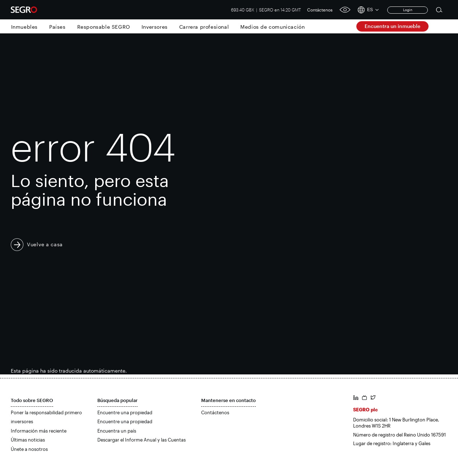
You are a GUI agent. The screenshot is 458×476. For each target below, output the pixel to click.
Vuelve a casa (45, 244)
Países (57, 27)
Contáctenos (320, 10)
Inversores (155, 27)
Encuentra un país (117, 431)
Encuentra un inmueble (392, 26)
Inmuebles (24, 27)
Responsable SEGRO (104, 27)
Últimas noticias (28, 440)
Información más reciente (39, 431)
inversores (22, 421)
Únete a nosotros (29, 449)
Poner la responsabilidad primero (46, 412)
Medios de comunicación (272, 27)
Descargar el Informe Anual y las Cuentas (142, 440)
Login (408, 10)
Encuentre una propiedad (125, 412)
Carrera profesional (204, 27)
